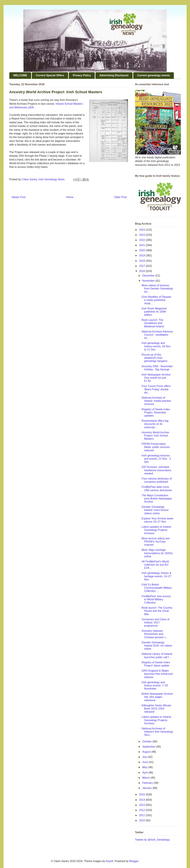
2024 (142, 230)
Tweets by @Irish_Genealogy (152, 840)
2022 (142, 240)
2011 (142, 815)
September (149, 747)
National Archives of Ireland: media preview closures (156, 401)
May (145, 767)
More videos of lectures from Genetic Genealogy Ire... (157, 289)
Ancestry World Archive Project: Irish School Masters (155, 436)
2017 (142, 266)
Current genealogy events (154, 75)
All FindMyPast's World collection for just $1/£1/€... (155, 565)
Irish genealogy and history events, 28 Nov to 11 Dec (156, 346)
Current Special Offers (50, 75)
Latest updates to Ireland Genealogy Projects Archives (156, 530)
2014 (142, 800)
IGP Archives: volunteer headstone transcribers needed (156, 470)
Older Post (120, 197)
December (149, 276)
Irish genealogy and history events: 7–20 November (155, 685)
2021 (142, 245)
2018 (142, 261)
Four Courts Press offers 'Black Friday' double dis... (156, 389)
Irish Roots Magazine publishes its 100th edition (154, 312)
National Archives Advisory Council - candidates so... (157, 335)
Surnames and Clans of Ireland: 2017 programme (155, 623)
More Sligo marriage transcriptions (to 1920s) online (157, 553)
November (149, 281)
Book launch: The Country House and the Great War (157, 611)
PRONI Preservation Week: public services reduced (156, 447)
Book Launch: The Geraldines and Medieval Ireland (153, 323)
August (147, 752)
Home (70, 197)
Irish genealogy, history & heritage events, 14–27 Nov (156, 576)
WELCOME (20, 75)
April (145, 773)
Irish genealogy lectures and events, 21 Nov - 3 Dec (156, 459)
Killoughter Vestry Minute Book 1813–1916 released (156, 709)
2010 (142, 820)
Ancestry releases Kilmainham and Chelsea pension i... (155, 634)
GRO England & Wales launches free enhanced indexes (157, 674)
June (145, 762)
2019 (142, 255)
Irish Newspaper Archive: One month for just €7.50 (156, 378)
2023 (142, 235)
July (145, 757)
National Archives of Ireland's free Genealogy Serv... (157, 732)
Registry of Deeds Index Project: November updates (156, 412)
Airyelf (109, 861)
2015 (142, 794)
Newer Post (19, 197)
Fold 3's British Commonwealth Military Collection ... (157, 588)
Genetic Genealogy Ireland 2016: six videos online (157, 646)
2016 (142, 271)
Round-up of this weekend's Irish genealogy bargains (154, 358)
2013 (142, 805)
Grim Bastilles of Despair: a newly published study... (157, 300)
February (148, 783)
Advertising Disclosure (114, 75)
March (146, 778)
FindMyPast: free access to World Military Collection (156, 599)
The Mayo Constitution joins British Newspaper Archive (157, 499)
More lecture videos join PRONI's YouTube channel (156, 542)
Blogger (134, 861)
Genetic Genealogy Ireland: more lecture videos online (155, 510)
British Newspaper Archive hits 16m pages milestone (157, 697)
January (147, 788)
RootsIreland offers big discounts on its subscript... (155, 424)
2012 (142, 810)
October (147, 741)
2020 (142, 250)
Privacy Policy (82, 75)
